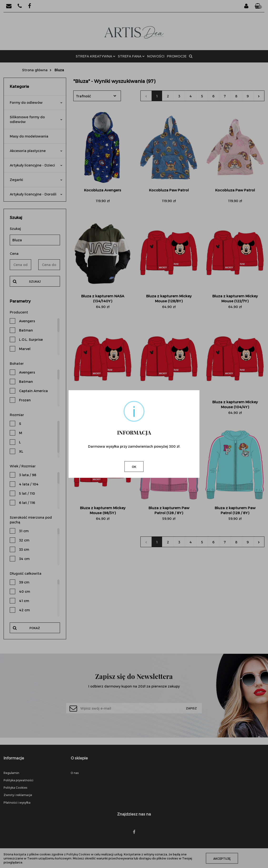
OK (134, 467)
